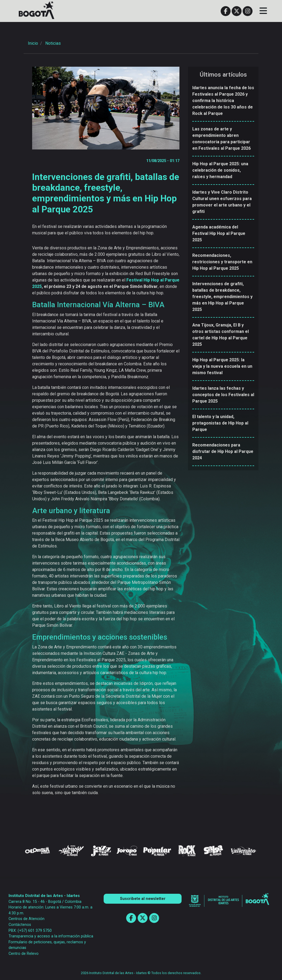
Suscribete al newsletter (143, 899)
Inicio (33, 43)
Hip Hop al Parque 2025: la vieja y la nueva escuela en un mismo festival (222, 366)
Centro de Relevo (24, 954)
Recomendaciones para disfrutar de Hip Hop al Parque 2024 (223, 451)
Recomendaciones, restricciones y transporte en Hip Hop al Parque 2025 (222, 262)
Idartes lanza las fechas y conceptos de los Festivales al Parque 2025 (223, 395)
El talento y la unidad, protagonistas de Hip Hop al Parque (220, 423)
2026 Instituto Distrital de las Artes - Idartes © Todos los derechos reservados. (141, 973)
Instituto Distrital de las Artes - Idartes (44, 896)
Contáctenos (20, 925)
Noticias (53, 43)
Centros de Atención (27, 919)
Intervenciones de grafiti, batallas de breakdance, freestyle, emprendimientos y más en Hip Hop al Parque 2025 (222, 297)
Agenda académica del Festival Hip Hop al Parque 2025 (219, 233)
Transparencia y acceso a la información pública (51, 936)
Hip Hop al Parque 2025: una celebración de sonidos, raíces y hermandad (220, 170)
